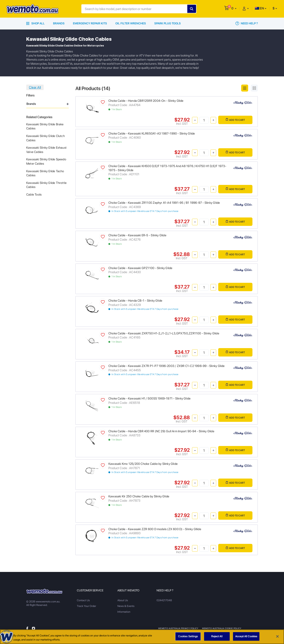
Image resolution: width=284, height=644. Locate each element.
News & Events (126, 606)
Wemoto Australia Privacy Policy (178, 628)
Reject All (217, 639)
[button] (234, 8)
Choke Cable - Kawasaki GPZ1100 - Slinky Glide (140, 268)
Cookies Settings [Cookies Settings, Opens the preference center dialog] (188, 639)
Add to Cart (235, 120)
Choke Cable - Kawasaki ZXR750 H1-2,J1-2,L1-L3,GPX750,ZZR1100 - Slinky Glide (164, 333)
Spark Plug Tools (168, 23)
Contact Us (83, 600)
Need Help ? (247, 23)
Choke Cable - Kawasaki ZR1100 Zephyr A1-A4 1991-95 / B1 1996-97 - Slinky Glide (164, 203)
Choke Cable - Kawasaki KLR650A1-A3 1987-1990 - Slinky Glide (152, 134)
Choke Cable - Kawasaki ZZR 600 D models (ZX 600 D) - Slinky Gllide (155, 529)
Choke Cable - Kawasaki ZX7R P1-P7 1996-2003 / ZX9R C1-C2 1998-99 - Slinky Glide (167, 366)
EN (259, 8)
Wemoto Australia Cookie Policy (222, 628)
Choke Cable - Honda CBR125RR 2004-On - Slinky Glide (146, 101)
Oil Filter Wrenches (131, 23)
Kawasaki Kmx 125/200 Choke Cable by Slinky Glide (143, 464)
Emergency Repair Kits (90, 23)
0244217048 (164, 600)
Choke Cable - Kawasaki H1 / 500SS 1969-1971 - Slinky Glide (149, 398)
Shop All (35, 23)
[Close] (277, 639)
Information (124, 612)
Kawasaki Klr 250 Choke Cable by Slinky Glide (139, 496)
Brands (59, 23)
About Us (123, 600)
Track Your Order (86, 606)
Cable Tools (34, 195)
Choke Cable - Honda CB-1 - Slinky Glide (135, 301)
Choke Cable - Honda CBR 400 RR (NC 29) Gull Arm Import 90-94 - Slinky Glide (161, 431)
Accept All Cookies (246, 639)
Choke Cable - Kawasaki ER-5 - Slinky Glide (137, 235)
